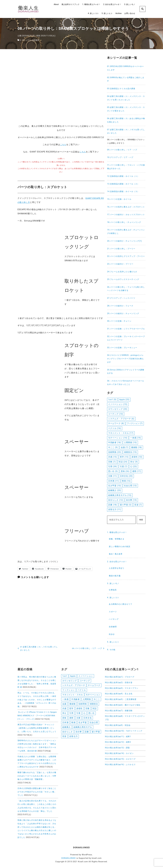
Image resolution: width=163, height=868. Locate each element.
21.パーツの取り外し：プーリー (121, 249)
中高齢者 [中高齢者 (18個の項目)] (115, 443)
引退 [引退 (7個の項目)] (124, 467)
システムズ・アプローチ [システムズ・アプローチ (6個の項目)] (121, 419)
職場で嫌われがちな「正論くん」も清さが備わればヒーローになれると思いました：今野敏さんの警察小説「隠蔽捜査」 (37, 776)
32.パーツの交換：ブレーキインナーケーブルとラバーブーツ (126, 338)
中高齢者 (75, 700)
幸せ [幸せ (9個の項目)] (134, 462)
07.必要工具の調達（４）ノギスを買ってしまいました (126, 131)
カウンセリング (70, 681)
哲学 (71, 710)
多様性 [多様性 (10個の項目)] (137, 457)
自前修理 (37, 40)
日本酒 (65, 724)
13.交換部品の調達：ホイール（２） (123, 184)
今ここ (97, 700)
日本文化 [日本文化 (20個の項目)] (126, 476)
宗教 (88, 710)
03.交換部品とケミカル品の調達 (121, 89)
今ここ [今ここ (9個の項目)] (113, 447)
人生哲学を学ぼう (117, 568)
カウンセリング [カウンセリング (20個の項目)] (118, 409)
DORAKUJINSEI (69, 858)
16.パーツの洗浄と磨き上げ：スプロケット (126, 207)
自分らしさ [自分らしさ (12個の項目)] (116, 500)
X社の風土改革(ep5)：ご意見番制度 (121, 699)
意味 (64, 719)
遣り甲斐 (96, 733)
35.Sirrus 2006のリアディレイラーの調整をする (126, 372)
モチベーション (93, 695)
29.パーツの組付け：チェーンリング (123, 314)
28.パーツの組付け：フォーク (120, 306)
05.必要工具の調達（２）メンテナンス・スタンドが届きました (126, 109)
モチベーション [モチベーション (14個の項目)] (118, 438)
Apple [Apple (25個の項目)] (124, 400)
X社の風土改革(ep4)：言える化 (119, 694)
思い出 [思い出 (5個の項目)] (113, 471)
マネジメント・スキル (73, 695)
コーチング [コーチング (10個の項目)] (116, 414)
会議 (64, 705)
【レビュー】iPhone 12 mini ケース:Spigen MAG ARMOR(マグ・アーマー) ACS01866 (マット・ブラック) (37, 716)
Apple (73, 676)
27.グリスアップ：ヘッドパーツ (121, 298)
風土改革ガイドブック (70, 4)
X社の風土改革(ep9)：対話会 (118, 725)
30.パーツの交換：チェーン (119, 321)
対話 (95, 710)
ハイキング (114, 619)
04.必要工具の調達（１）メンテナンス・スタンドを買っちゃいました (126, 98)
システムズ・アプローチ (74, 686)
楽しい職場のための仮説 (119, 547)
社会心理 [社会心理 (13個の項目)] (130, 486)
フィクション (69, 690)
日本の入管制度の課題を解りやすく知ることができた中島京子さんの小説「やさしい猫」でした (37, 792)
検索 (141, 520)
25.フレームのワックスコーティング (123, 279)
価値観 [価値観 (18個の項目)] (137, 447)
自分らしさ (67, 733)
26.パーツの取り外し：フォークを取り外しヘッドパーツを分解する (126, 289)
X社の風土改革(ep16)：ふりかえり (120, 765)
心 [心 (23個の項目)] (134, 467)
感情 (71, 719)
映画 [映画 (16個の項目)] (126, 481)
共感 (64, 710)
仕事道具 (113, 590)
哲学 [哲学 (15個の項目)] (124, 457)
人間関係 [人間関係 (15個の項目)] (130, 443)
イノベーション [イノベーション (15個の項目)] (118, 404)
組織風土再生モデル (83, 729)
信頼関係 (83, 705)
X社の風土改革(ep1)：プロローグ (120, 677)
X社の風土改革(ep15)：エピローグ (120, 759)
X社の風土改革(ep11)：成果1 (118, 737)
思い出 (91, 714)
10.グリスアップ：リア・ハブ (120, 157)
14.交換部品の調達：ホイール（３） (123, 191)
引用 (71, 714)
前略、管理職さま (117, 539)
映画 (73, 724)
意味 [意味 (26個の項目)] (125, 471)
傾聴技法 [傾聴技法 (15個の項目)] (130, 452)
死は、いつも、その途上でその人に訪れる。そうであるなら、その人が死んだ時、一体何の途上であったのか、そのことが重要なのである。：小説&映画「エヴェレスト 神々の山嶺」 (37, 700)
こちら (63, 145)
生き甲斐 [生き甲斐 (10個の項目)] (115, 486)
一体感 (65, 700)
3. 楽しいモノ (130, 4)
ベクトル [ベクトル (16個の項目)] (115, 428)
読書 (87, 733)
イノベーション (86, 676)
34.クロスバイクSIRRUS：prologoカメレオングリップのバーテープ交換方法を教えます (125, 359)
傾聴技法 (94, 705)
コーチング (85, 681)
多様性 (79, 710)
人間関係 (87, 700)
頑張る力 (73, 738)
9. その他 (111, 650)
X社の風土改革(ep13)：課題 (117, 748)
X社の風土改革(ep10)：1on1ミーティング (124, 731)
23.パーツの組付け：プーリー (120, 264)
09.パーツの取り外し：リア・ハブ (122, 150)
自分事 (79, 733)
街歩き (112, 634)
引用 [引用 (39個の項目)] (113, 467)
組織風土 (66, 729)
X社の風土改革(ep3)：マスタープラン (122, 688)
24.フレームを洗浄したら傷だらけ (122, 272)
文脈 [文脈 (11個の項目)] (113, 476)
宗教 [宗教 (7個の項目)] (112, 462)
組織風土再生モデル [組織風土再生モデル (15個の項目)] (120, 495)
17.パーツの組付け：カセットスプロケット (126, 215)
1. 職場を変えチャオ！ (91, 4)
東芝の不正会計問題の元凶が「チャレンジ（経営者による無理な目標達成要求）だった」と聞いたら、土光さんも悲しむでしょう (37, 728)
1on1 (65, 676)
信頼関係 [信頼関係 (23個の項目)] (115, 452)
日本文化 (88, 719)
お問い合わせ (130, 13)
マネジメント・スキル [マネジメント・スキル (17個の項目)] (121, 433)
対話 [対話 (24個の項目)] (123, 462)
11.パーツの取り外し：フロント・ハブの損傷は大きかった (126, 167)
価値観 (72, 705)
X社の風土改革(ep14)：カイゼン (119, 753)
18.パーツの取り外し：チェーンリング (124, 222)
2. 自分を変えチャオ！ (112, 4)
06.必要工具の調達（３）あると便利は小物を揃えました (126, 120)
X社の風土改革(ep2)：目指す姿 (119, 683)
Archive (118, 13)
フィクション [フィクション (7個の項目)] (135, 423)
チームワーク (94, 686)
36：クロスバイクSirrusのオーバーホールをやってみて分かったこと (126, 383)
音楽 (64, 738)
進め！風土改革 (116, 554)
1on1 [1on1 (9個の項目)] (112, 400)
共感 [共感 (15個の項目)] (113, 457)
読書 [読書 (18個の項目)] (113, 505)
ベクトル (82, 690)
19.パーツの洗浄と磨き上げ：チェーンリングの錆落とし (126, 232)
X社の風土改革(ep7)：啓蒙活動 (119, 711)
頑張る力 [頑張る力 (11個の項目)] (115, 510)
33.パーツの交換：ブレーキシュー (122, 348)
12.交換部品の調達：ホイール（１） (123, 176)
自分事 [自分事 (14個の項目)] (131, 500)
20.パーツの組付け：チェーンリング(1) (124, 241)
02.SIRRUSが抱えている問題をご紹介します (126, 79)
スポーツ (113, 612)
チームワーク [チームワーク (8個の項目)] (116, 423)
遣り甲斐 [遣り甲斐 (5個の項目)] (126, 505)
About (56, 4)
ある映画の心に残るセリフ (120, 604)
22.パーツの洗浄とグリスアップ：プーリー (126, 256)
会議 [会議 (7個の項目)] (125, 447)
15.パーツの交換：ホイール (119, 199)
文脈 (78, 719)
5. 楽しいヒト (107, 13)
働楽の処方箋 (115, 576)
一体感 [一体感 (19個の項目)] (135, 438)
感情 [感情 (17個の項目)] (137, 471)
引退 (78, 714)
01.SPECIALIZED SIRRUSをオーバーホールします (125, 68)
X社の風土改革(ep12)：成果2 (118, 742)
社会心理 (94, 724)
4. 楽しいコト (93, 13)
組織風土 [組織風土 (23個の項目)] (115, 490)
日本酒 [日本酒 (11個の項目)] (114, 481)
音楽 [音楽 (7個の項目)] (138, 505)
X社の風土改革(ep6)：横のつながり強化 (123, 705)
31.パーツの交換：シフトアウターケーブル (126, 329)
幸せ (64, 714)
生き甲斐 (83, 724)
